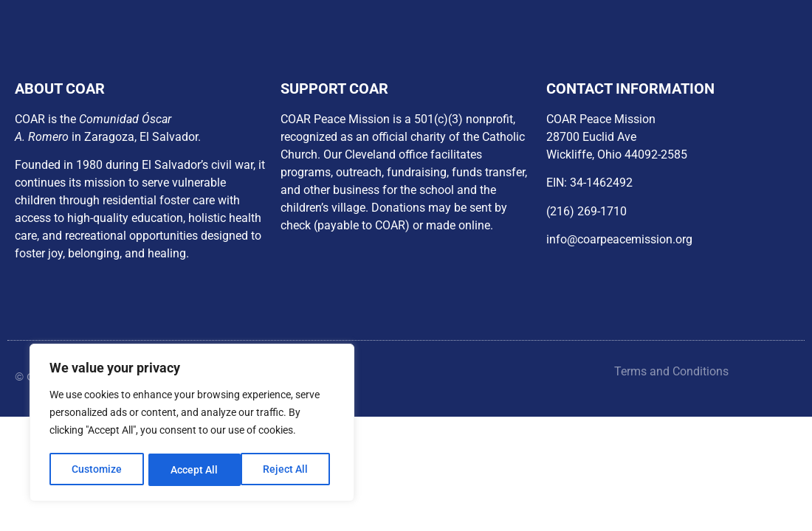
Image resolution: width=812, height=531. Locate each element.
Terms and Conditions (671, 371)
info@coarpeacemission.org (619, 239)
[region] (192, 424)
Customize (97, 470)
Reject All (194, 470)
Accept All (289, 470)
